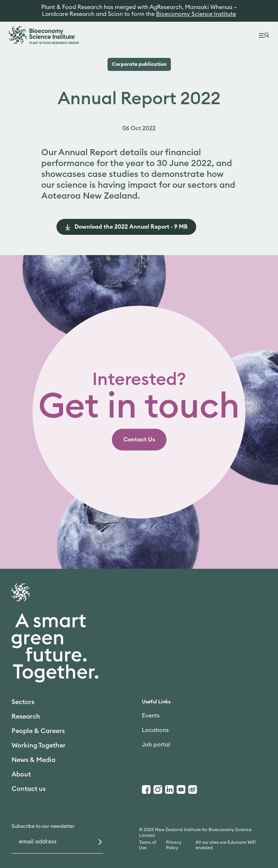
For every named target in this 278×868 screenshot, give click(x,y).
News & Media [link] (33, 760)
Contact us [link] (29, 789)
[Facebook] (146, 789)
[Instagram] (158, 789)
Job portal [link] (156, 745)
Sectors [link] (23, 702)
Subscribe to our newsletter (43, 826)
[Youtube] (181, 789)
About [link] (21, 774)
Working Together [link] (39, 745)
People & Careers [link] (38, 731)
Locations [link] (155, 730)
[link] (139, 440)
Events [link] (151, 716)
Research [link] (26, 716)
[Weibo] (193, 789)
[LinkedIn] (169, 789)
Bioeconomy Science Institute (196, 14)
